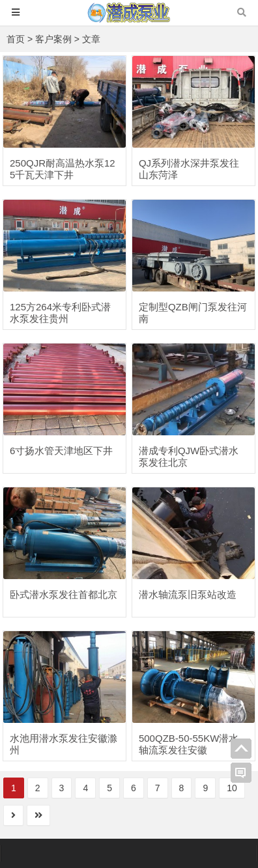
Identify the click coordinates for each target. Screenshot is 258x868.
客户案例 (53, 39)
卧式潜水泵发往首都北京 (64, 594)
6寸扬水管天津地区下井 (61, 451)
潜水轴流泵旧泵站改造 (188, 594)
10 (232, 788)
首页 (16, 39)
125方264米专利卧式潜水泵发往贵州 (60, 313)
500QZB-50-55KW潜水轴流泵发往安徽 (189, 744)
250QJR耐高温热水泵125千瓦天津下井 (63, 169)
